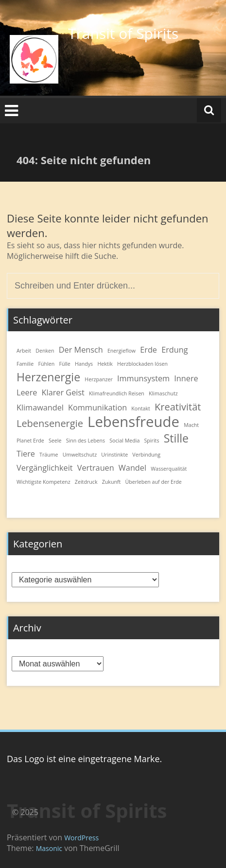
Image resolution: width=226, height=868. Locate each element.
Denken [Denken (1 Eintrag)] (45, 351)
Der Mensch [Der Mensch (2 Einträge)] (81, 350)
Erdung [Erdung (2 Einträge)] (174, 350)
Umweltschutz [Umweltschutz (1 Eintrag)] (80, 455)
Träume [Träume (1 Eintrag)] (49, 455)
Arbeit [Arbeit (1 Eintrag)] (24, 351)
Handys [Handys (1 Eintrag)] (84, 364)
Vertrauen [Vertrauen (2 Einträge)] (96, 468)
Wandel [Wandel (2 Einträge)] (132, 468)
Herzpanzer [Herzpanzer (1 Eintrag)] (99, 379)
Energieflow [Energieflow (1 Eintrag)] (122, 351)
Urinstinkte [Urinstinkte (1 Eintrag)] (114, 455)
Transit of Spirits (123, 33)
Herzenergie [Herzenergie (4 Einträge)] (48, 377)
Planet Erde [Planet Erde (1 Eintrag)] (30, 441)
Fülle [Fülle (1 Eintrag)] (64, 364)
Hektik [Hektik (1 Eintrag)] (105, 364)
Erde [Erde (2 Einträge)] (148, 350)
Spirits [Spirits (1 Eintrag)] (152, 441)
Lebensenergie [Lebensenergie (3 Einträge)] (50, 423)
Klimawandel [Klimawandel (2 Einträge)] (40, 408)
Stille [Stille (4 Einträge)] (176, 438)
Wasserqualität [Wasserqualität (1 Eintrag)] (169, 469)
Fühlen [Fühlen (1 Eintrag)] (46, 364)
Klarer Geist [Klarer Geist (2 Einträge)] (63, 392)
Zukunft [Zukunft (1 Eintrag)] (112, 482)
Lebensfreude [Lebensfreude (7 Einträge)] (133, 422)
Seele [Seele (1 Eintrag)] (55, 441)
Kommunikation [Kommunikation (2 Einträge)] (97, 408)
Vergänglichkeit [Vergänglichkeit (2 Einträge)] (45, 468)
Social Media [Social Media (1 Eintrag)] (124, 441)
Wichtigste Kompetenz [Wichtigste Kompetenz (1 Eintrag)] (43, 482)
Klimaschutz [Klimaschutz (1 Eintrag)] (163, 393)
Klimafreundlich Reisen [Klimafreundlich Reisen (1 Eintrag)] (117, 393)
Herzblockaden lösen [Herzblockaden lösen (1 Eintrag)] (142, 364)
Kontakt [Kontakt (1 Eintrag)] (141, 408)
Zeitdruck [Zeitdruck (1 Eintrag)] (86, 482)
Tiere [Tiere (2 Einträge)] (26, 454)
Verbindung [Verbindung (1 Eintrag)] (146, 455)
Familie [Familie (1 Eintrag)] (25, 364)
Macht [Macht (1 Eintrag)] (191, 425)
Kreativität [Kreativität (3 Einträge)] (178, 407)
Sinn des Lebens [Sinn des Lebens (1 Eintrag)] (86, 441)
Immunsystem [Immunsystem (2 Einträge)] (143, 378)
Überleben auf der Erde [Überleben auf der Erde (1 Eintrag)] (154, 482)
